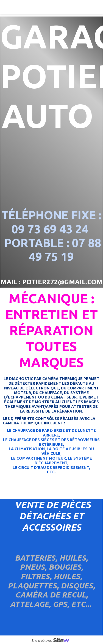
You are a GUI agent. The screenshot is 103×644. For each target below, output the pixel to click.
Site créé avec (53, 641)
